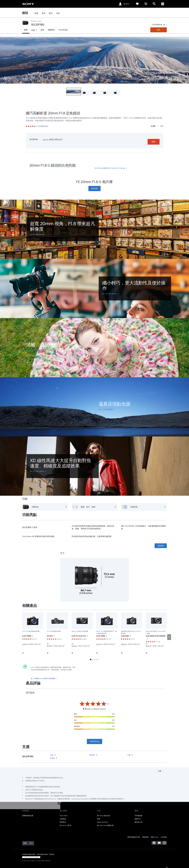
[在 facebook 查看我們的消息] (154, 843)
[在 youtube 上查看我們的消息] (159, 843)
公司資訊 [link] (164, 837)
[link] (28, 4)
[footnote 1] (63, 139)
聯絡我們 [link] (145, 837)
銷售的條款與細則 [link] (42, 854)
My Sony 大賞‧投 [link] (65, 825)
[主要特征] (45, 507)
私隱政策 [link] (52, 854)
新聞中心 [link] (138, 819)
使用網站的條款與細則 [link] (29, 854)
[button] (74, 92)
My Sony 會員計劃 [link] (103, 816)
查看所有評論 (94, 741)
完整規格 (161, 546)
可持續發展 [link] (138, 816)
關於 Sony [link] (155, 837)
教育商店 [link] (63, 822)
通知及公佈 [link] (138, 822)
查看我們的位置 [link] (28, 816)
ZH (31, 843)
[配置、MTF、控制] (94, 507)
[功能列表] (144, 507)
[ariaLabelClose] (163, 4)
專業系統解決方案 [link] (134, 837)
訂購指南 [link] (63, 819)
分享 (160, 126)
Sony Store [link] (64, 816)
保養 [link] (99, 819)
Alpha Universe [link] (102, 822)
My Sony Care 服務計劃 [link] (105, 825)
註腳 (160, 771)
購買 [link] (159, 30)
